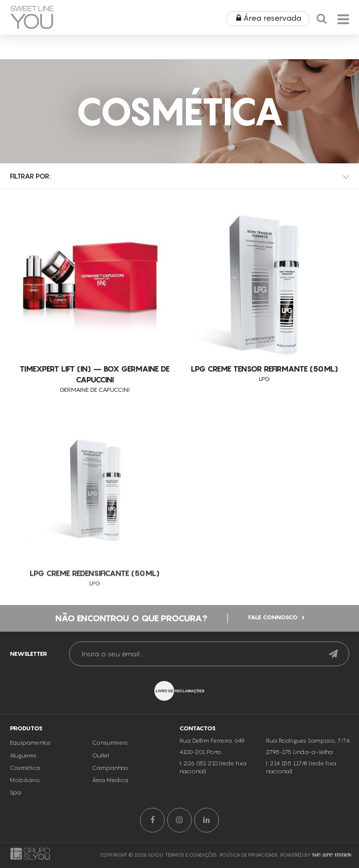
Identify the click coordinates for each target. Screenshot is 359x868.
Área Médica (110, 805)
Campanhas (110, 793)
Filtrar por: (30, 176)
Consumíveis (110, 768)
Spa (16, 818)
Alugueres (23, 780)
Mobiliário (25, 805)
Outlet (101, 780)
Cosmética (25, 793)
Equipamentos (30, 768)
